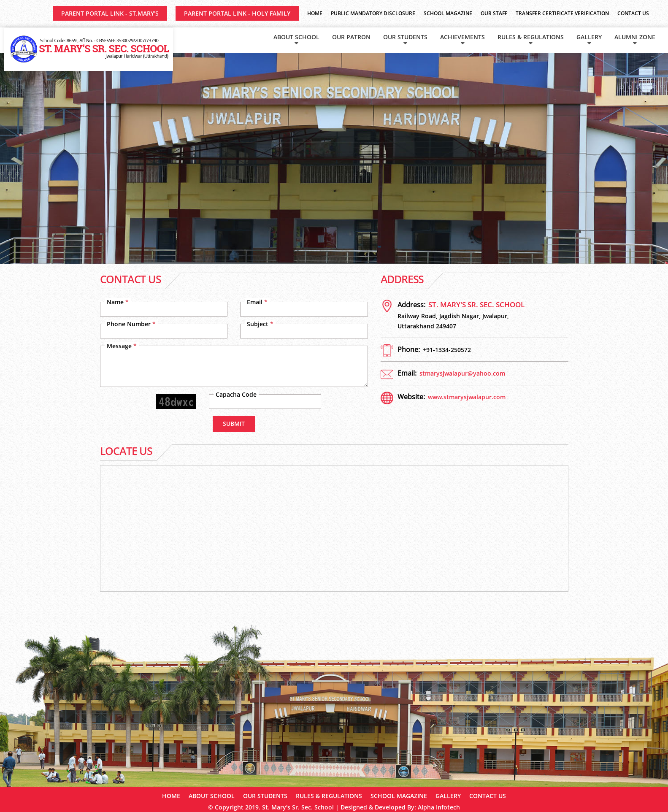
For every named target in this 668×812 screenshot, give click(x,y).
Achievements (462, 37)
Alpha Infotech (439, 807)
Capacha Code (236, 394)
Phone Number (131, 324)
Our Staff (494, 13)
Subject (260, 324)
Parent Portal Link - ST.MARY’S (110, 13)
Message (122, 346)
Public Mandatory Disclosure (373, 13)
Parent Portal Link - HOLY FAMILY (237, 13)
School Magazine (448, 13)
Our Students (405, 37)
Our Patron (351, 37)
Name (118, 302)
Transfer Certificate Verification (562, 13)
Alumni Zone (635, 37)
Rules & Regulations (531, 37)
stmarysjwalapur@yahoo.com (462, 373)
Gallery (589, 37)
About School (296, 37)
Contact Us (633, 13)
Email (257, 302)
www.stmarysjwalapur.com (467, 397)
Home (315, 13)
